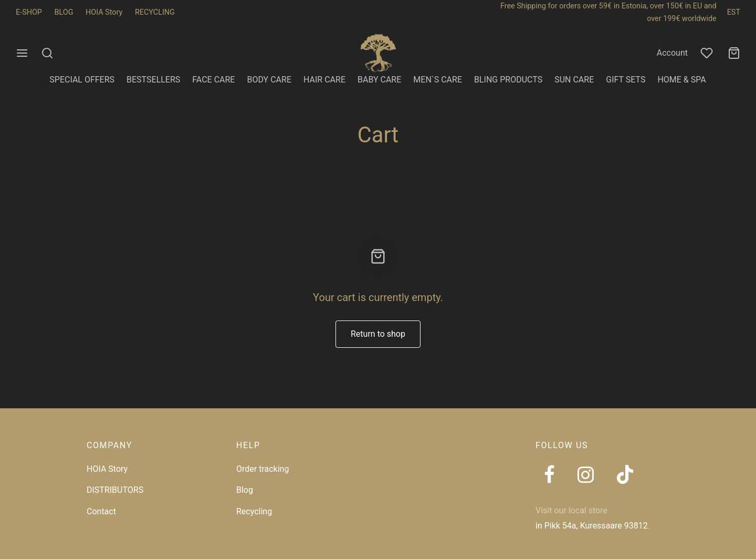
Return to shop (378, 334)
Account (672, 53)
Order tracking (262, 469)
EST (734, 12)
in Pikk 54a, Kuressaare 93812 (592, 526)
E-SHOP (29, 12)
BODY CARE (269, 80)
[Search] (47, 53)
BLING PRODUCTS (508, 80)
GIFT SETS (626, 80)
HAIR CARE (324, 80)
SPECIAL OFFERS (82, 80)
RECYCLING (155, 12)
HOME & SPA (681, 80)
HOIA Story (104, 12)
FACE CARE (213, 80)
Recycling (254, 511)
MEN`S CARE (438, 80)
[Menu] (22, 53)
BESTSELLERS (153, 80)
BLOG (64, 12)
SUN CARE (574, 80)
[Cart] (734, 53)
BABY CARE (379, 80)
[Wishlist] (708, 53)
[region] (136, 483)
